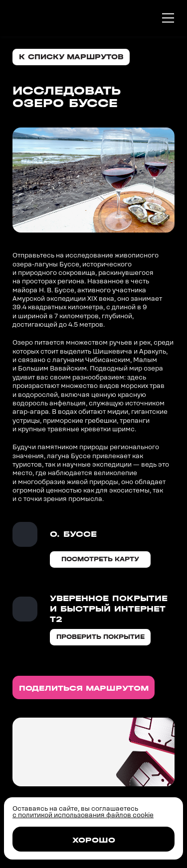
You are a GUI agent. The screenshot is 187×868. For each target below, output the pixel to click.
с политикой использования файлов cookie (83, 815)
